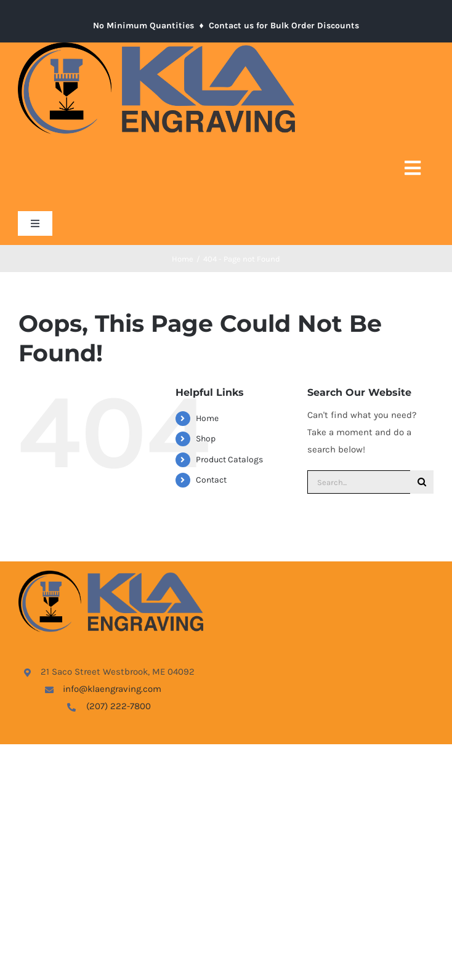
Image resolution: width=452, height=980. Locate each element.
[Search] (422, 482)
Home (207, 418)
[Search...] (359, 482)
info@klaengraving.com (112, 689)
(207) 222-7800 (119, 706)
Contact (211, 480)
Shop (206, 439)
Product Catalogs (229, 460)
